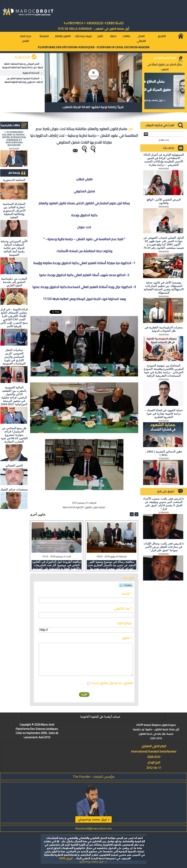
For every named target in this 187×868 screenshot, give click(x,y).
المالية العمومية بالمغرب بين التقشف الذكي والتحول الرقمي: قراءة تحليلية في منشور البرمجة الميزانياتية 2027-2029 (14, 396)
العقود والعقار (63, 36)
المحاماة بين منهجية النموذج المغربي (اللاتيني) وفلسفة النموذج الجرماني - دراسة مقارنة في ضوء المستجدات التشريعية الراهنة (164, 371)
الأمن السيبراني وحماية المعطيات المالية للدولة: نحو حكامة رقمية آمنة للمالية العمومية (23, 66)
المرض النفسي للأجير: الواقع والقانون (164, 201)
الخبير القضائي (14, 465)
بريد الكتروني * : (123, 608)
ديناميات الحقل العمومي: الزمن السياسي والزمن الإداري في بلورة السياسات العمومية (14, 357)
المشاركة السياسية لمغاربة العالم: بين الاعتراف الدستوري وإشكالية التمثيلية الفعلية (24, 80)
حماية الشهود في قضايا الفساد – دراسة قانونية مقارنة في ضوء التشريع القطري (164, 414)
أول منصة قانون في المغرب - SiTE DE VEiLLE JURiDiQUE (94, 29)
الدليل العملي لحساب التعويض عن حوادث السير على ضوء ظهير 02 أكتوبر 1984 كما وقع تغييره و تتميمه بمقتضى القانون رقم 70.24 (164, 243)
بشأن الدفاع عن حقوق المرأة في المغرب (165, 67)
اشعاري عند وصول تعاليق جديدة (112, 683)
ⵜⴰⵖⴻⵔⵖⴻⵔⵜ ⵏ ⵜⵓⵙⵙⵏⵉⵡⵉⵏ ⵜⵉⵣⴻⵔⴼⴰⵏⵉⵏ (93, 23)
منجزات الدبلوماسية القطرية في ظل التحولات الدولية (164, 329)
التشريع (162, 36)
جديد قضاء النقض (25, 39)
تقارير (100, 36)
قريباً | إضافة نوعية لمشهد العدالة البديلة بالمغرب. (93, 107)
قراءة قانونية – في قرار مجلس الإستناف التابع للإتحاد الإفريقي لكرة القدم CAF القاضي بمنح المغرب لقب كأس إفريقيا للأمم (14, 318)
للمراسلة (44, 36)
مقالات (126, 36)
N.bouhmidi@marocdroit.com (93, 828)
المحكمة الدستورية (31, 73)
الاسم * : (127, 594)
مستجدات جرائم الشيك (14, 489)
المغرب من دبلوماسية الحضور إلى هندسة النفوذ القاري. (14, 282)
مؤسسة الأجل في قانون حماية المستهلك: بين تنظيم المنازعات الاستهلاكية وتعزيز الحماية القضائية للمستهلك (164, 288)
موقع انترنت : (125, 623)
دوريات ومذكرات (83, 36)
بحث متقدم (164, 140)
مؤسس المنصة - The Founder (94, 777)
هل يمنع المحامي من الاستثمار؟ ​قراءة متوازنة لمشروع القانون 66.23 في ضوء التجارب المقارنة (14, 435)
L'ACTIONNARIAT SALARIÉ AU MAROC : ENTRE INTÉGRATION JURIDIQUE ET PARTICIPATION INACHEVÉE (14, 139)
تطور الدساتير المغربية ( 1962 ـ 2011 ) (164, 453)
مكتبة (113, 36)
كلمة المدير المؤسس (165, 58)
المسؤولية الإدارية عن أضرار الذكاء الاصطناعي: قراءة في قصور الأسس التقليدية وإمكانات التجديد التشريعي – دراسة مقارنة (164, 160)
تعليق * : (127, 638)
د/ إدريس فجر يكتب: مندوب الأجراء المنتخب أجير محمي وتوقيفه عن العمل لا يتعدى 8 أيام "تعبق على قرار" (164, 504)
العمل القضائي (141, 39)
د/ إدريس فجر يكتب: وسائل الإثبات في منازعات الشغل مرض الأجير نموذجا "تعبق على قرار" (164, 547)
